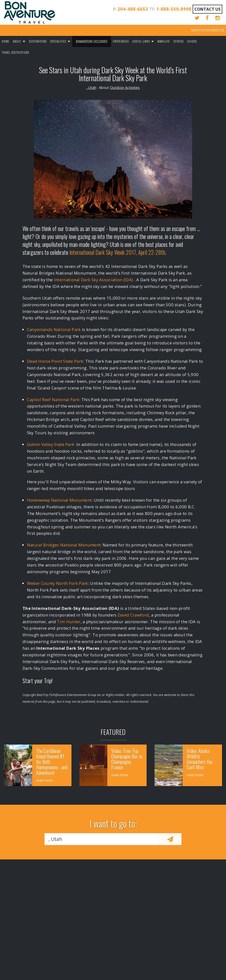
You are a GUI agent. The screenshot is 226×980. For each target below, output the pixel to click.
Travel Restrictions (15, 52)
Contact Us (207, 9)
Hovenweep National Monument (59, 500)
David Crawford (133, 615)
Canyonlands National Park (54, 329)
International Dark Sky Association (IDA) (94, 280)
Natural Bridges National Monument (64, 545)
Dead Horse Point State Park (55, 361)
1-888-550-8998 (174, 9)
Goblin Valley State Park (51, 444)
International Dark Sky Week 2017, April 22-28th (117, 252)
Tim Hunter (69, 622)
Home (5, 41)
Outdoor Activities (125, 88)
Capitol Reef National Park (53, 400)
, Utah (91, 88)
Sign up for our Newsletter (208, 30)
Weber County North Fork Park (57, 583)
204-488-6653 (133, 9)
